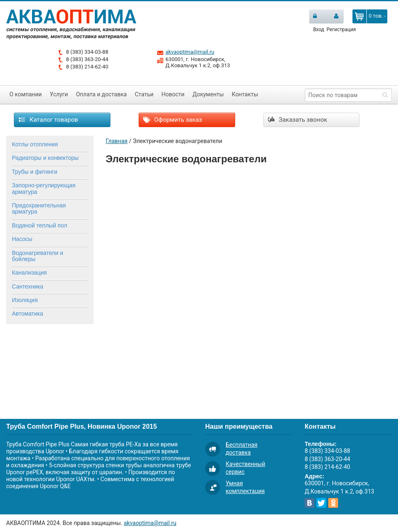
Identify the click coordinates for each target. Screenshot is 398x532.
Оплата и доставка (101, 94)
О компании (26, 94)
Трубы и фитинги (34, 172)
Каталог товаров (48, 120)
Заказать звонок (298, 120)
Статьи (144, 94)
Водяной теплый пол (40, 225)
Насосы (22, 239)
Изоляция (25, 300)
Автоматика (27, 314)
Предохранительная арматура (39, 208)
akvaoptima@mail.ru (190, 52)
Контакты (245, 94)
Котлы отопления (35, 144)
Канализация (29, 273)
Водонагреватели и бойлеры (38, 256)
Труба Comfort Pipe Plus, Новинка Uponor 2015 (81, 426)
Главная (117, 141)
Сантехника (27, 286)
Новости (173, 94)
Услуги (59, 94)
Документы (208, 94)
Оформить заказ (173, 120)
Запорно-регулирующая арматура (44, 188)
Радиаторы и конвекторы (45, 158)
